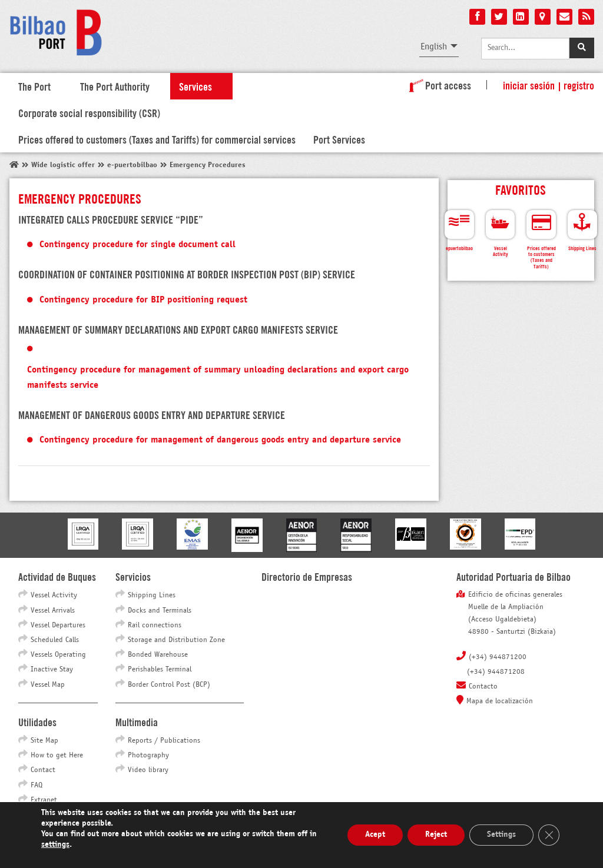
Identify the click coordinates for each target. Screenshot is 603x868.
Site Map (44, 741)
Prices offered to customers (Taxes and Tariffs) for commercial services (157, 139)
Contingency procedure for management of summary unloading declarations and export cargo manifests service (218, 378)
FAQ (37, 786)
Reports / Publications (164, 741)
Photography (148, 756)
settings (55, 845)
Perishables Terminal (160, 670)
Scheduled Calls (55, 640)
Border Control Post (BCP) (169, 685)
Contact (43, 770)
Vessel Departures (58, 626)
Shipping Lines (152, 596)
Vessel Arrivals (53, 611)
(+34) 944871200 (498, 657)
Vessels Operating (58, 655)
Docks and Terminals (160, 611)
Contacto (483, 687)
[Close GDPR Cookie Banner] (549, 835)
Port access (438, 85)
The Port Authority (115, 86)
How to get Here (57, 756)
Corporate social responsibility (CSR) (89, 112)
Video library (148, 770)
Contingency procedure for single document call (138, 245)
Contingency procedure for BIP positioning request (143, 300)
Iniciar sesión (529, 85)
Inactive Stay (52, 670)
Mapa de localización (500, 701)
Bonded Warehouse (158, 655)
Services (196, 86)
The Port (34, 86)
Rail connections (155, 626)
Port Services (339, 139)
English (434, 47)
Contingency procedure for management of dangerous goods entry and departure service (220, 440)
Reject (436, 835)
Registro (579, 85)
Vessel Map (48, 685)
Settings (501, 835)
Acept (375, 835)
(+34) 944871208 (496, 672)
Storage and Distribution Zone (176, 640)
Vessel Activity (54, 596)
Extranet (44, 800)
